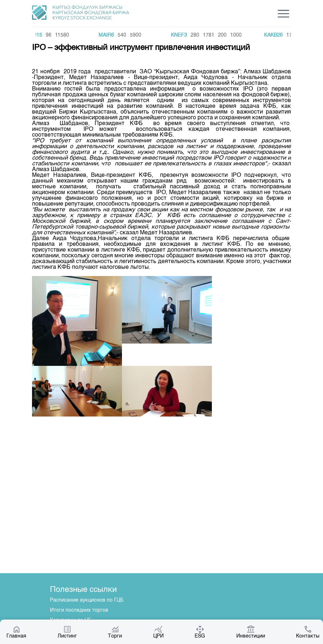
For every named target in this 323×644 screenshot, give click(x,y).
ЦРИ (158, 632)
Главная (16, 632)
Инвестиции (251, 632)
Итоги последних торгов (79, 610)
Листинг (67, 632)
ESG (200, 632)
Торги (115, 632)
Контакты (308, 632)
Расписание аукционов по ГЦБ (87, 600)
